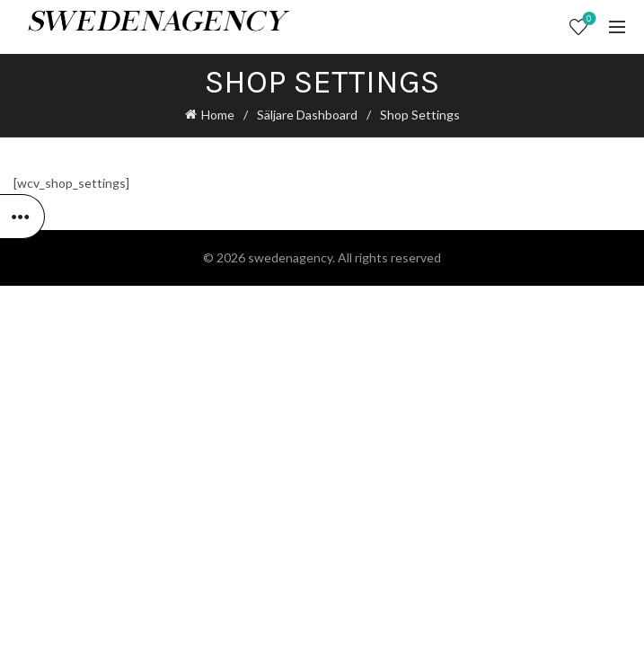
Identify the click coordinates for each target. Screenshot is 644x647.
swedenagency (290, 257)
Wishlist (588, 19)
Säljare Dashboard (307, 115)
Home (218, 115)
